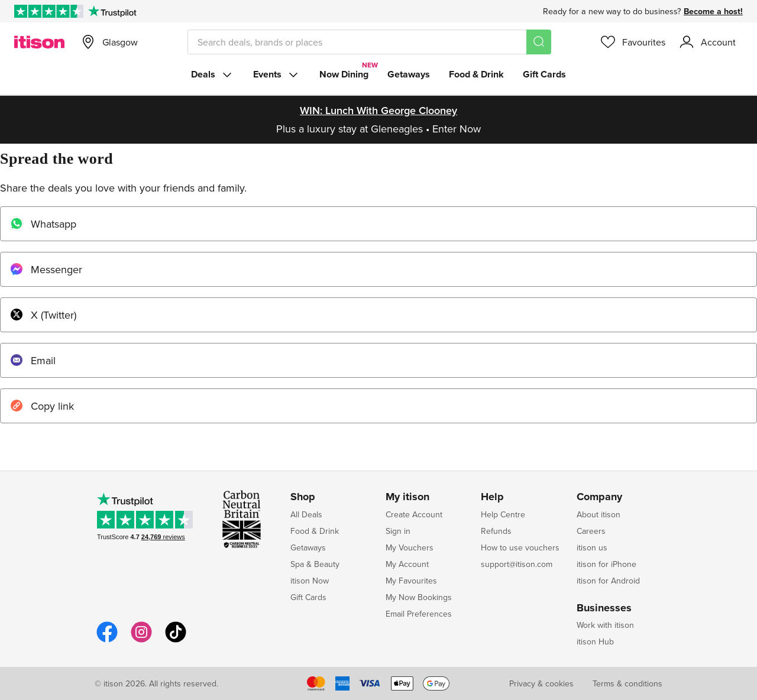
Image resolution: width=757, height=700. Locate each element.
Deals (213, 74)
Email (33, 360)
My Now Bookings (419, 597)
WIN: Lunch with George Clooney (378, 110)
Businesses (604, 608)
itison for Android (608, 581)
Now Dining (344, 74)
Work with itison (605, 625)
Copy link (42, 406)
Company (599, 497)
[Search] (539, 42)
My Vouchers (410, 547)
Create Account (414, 514)
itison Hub (595, 641)
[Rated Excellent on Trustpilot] (49, 11)
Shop (303, 497)
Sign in (398, 531)
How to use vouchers (520, 547)
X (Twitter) (43, 315)
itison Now (310, 581)
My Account (407, 564)
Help (492, 497)
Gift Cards (544, 74)
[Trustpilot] (112, 11)
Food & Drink (476, 74)
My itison (407, 497)
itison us (592, 547)
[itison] (39, 42)
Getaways (409, 74)
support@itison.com (517, 564)
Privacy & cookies (541, 683)
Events (277, 74)
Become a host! (713, 11)
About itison (599, 514)
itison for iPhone (606, 564)
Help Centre (503, 514)
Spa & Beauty (315, 564)
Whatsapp (43, 224)
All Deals (306, 514)
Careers (591, 531)
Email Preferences (419, 614)
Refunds (496, 531)
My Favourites (411, 581)
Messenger (46, 269)
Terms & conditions (627, 683)
